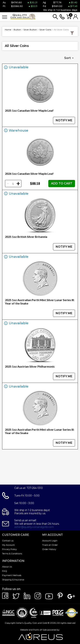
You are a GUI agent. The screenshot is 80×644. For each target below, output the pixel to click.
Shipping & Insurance (13, 580)
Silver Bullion (30, 30)
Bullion (17, 30)
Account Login (50, 541)
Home (8, 30)
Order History (49, 549)
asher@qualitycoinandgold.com (34, 527)
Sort (68, 58)
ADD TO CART (62, 183)
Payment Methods (12, 575)
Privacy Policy (9, 549)
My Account (8, 545)
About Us (7, 567)
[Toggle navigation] (5, 17)
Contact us (8, 541)
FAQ (5, 571)
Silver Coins (45, 30)
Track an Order (50, 545)
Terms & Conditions (12, 554)
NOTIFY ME (64, 120)
